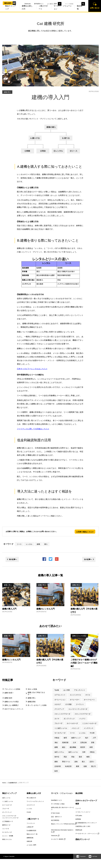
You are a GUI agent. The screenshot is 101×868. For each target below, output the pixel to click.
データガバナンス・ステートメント (86, 834)
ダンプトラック (69, 719)
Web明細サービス (56, 800)
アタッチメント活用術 (12, 689)
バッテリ (82, 719)
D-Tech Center (55, 813)
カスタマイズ (31, 805)
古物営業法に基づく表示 (83, 826)
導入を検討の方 (31, 798)
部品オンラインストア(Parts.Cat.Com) (63, 824)
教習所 (83, 747)
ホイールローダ (72, 723)
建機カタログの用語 (12, 702)
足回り (92, 762)
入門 (94, 738)
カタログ (58, 704)
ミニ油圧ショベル (61, 728)
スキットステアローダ (62, 714)
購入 (46, 544)
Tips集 (57, 690)
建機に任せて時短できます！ (36, 693)
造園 (85, 766)
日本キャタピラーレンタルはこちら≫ (32, 369)
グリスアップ (59, 709)
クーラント (80, 704)
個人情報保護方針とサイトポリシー (86, 823)
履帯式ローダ (6, 825)
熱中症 (57, 757)
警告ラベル (66, 762)
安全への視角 (32, 689)
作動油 (57, 738)
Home (4, 783)
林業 (91, 747)
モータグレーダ (60, 733)
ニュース (78, 808)
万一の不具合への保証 (58, 804)
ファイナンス (31, 823)
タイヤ (57, 719)
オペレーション (60, 700)
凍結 (56, 742)
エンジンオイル (75, 695)
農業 (78, 766)
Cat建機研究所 (12, 783)
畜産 (80, 757)
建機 (38, 544)
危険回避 (65, 742)
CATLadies (79, 816)
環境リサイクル (7, 839)
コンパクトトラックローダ (78, 709)
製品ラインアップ (9, 793)
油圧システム (59, 752)
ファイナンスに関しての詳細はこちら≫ (33, 429)
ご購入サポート (40, 10)
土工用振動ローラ (8, 821)
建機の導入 (32, 698)
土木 (74, 742)
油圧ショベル (73, 752)
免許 (87, 738)
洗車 (84, 752)
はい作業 (67, 690)
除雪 (56, 771)
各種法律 (29, 841)
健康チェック (76, 738)
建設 (64, 747)
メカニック (75, 728)
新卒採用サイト (36, 4)
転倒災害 (68, 766)
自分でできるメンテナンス (14, 709)
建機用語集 (30, 838)
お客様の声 (30, 827)
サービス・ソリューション (60, 10)
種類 (88, 757)
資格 (76, 762)
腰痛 (56, 762)
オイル (88, 695)
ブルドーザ (58, 723)
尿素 (93, 742)
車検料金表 (79, 830)
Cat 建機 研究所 (51, 24)
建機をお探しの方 (24, 10)
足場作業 (58, 766)
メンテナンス (89, 728)
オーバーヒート (89, 700)
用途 (73, 757)
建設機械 (73, 747)
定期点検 (84, 742)
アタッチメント (80, 690)
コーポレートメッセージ (83, 812)
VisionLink (24, 4)
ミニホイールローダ (89, 723)
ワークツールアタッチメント (35, 801)
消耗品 (92, 752)
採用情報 (78, 819)
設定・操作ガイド (56, 817)
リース (19, 544)
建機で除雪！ (9, 693)
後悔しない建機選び (12, 705)
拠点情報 (76, 10)
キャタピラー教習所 (57, 839)
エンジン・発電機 (8, 836)
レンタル (29, 544)
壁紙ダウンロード (83, 839)
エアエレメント (60, 695)
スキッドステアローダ (83, 714)
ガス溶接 (68, 704)
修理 (65, 738)
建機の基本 (8, 698)
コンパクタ (6, 829)
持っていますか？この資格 (37, 705)
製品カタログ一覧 (32, 834)
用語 (65, 757)
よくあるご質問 (49, 4)
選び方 (93, 766)
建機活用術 (32, 702)
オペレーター (75, 700)
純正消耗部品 (55, 820)
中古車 (92, 733)
